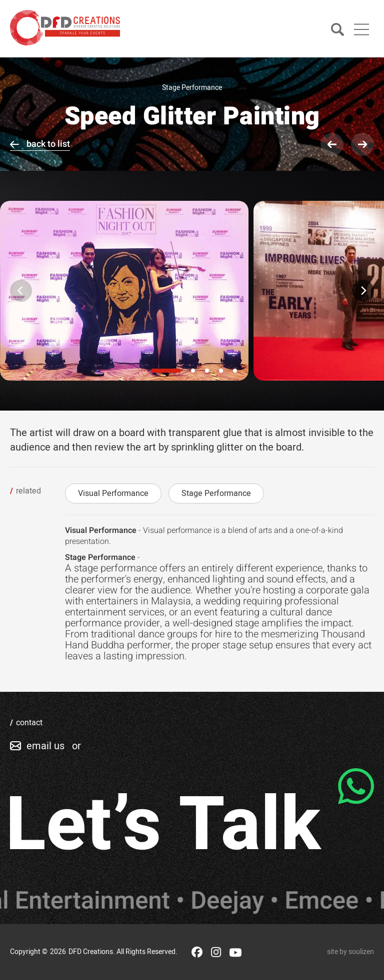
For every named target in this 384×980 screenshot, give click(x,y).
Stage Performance (216, 493)
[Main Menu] (361, 29)
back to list (48, 144)
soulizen (361, 952)
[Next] (363, 291)
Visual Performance (113, 493)
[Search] (337, 30)
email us (45, 746)
